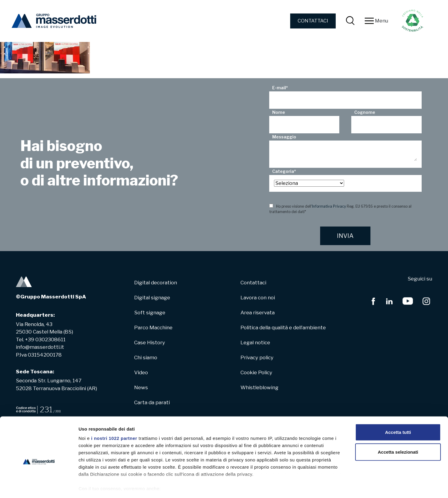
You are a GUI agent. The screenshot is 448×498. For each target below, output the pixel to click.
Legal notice (255, 342)
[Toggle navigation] (369, 21)
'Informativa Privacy (329, 206)
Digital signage (152, 298)
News (141, 387)
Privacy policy (257, 357)
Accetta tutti (398, 406)
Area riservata (258, 313)
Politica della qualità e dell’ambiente (283, 328)
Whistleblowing (259, 387)
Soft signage (150, 313)
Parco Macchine (153, 328)
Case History (150, 342)
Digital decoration (156, 283)
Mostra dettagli (315, 486)
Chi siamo (146, 357)
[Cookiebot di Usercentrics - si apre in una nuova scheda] (39, 486)
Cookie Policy (256, 372)
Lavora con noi (258, 298)
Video (141, 372)
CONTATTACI (313, 21)
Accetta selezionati (398, 426)
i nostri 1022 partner (114, 412)
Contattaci (253, 283)
